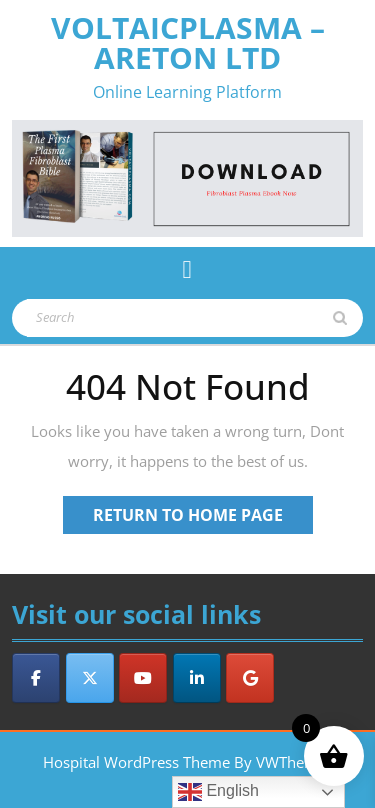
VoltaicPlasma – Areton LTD (188, 42)
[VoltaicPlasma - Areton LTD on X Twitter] (90, 678)
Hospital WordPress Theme (136, 762)
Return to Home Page (203, 518)
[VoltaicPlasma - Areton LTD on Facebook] (36, 678)
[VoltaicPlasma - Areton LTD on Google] (250, 678)
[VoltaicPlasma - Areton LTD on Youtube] (143, 678)
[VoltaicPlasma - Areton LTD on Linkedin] (197, 678)
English (218, 792)
